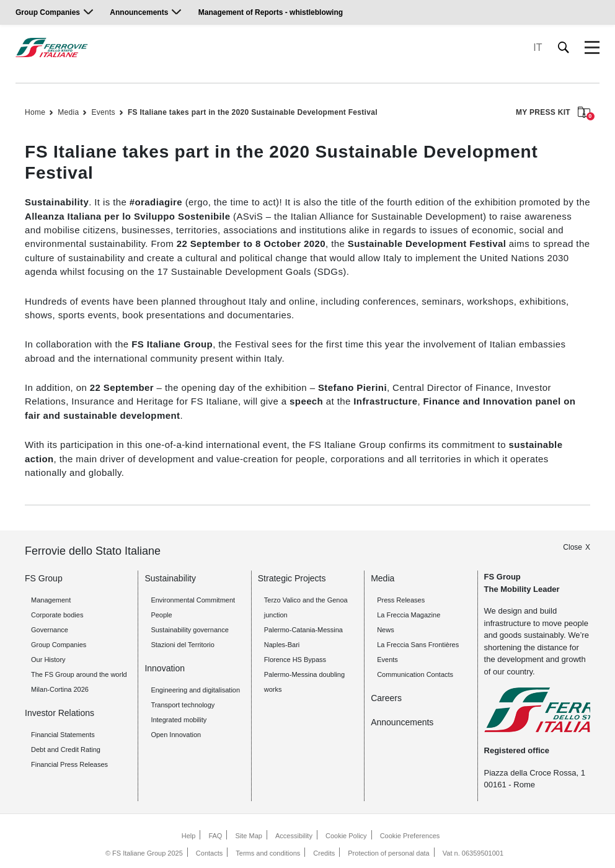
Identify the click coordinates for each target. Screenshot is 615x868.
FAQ (215, 836)
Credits (324, 853)
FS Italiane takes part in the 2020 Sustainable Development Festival (253, 112)
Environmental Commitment (193, 600)
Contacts (209, 853)
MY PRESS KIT (553, 113)
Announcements (139, 12)
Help (189, 836)
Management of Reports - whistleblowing (271, 12)
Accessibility (294, 836)
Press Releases (401, 600)
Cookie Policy (346, 836)
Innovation (165, 668)
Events (103, 112)
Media (68, 112)
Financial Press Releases (69, 764)
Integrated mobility (179, 720)
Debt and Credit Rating (66, 749)
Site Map (249, 836)
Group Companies (48, 12)
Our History (48, 660)
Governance (50, 630)
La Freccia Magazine (409, 615)
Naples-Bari (282, 645)
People (161, 615)
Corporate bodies (57, 615)
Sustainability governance (189, 630)
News (386, 630)
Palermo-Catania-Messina (303, 630)
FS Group (44, 578)
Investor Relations (60, 713)
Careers (386, 698)
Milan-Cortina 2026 (60, 689)
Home (35, 112)
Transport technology (183, 705)
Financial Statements (63, 735)
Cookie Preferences (410, 836)
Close (573, 547)
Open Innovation (176, 735)
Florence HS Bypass (295, 660)
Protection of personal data (388, 853)
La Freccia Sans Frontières (418, 645)
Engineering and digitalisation (195, 690)
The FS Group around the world (79, 674)
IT (538, 47)
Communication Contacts (415, 674)
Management (51, 600)
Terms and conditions (268, 853)
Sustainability (170, 578)
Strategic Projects (292, 578)
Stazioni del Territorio (183, 645)
